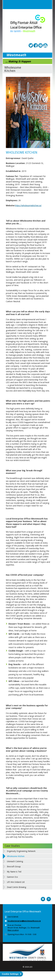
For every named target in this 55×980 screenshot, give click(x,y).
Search (42, 5)
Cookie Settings (10, 974)
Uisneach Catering (15, 861)
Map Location (13, 930)
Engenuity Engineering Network (21, 851)
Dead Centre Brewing (16, 887)
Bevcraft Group (14, 867)
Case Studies (12, 846)
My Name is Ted (14, 872)
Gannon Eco (12, 877)
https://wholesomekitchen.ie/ (28, 206)
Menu (48, 5)
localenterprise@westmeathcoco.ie (24, 921)
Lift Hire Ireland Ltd (16, 882)
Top (49, 899)
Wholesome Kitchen (16, 856)
